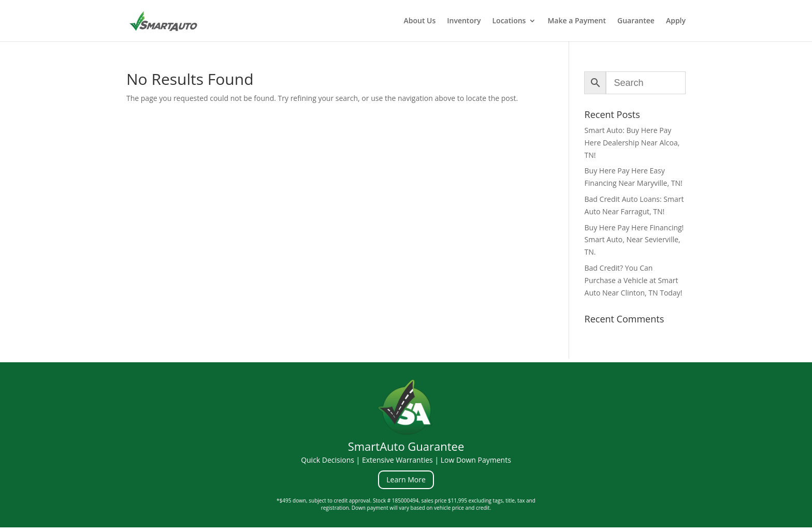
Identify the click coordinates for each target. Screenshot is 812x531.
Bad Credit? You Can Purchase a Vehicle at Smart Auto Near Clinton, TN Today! (634, 280)
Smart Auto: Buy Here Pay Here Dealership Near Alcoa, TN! (632, 143)
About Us (419, 21)
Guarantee (636, 21)
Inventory (464, 21)
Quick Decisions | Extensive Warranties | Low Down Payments (406, 460)
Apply (676, 21)
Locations (509, 21)
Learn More (406, 480)
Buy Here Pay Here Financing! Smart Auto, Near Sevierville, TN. (634, 240)
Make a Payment (577, 21)
